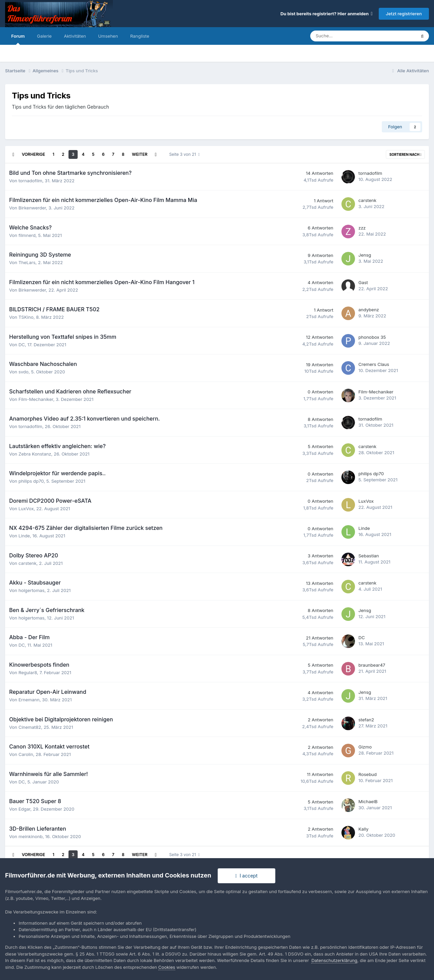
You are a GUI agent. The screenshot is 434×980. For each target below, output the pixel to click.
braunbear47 (372, 665)
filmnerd (27, 235)
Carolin (26, 754)
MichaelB (368, 801)
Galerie (44, 36)
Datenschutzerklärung (334, 960)
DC (22, 345)
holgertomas (31, 590)
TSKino (26, 317)
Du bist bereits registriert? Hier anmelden (327, 14)
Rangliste (140, 36)
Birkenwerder (32, 208)
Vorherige (33, 154)
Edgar (24, 809)
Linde (24, 536)
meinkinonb (30, 836)
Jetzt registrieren (404, 14)
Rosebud (368, 774)
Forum (18, 39)
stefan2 (366, 720)
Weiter (140, 154)
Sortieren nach (405, 154)
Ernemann (29, 700)
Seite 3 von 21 (184, 154)
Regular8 (28, 672)
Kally (363, 829)
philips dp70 (31, 481)
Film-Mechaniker (36, 399)
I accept (246, 876)
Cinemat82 (30, 727)
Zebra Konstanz (35, 454)
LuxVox (26, 509)
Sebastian (369, 556)
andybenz (369, 310)
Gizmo (365, 747)
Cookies (167, 967)
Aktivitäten (75, 36)
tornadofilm (30, 181)
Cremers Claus (374, 364)
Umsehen (108, 36)
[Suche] (343, 36)
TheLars (27, 262)
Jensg (365, 255)
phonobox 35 (372, 337)
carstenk (367, 200)
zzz (362, 228)
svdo (23, 372)
